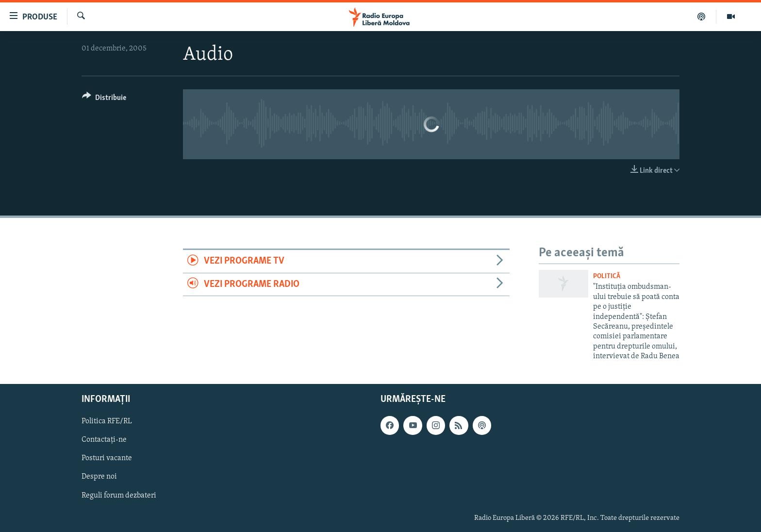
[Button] (104, 99)
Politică (607, 276)
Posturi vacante (107, 458)
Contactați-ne (104, 440)
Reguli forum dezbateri (119, 495)
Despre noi (99, 477)
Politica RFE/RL (107, 421)
